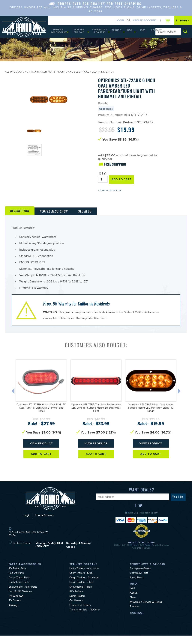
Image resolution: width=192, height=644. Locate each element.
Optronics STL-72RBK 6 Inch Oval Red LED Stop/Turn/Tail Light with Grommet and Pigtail (41, 417)
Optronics (106, 111)
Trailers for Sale (79, 32)
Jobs (139, 32)
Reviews (135, 615)
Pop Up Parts (16, 582)
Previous (11, 400)
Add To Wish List (111, 192)
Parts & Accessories (58, 32)
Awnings (14, 614)
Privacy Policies (142, 551)
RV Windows (16, 605)
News (133, 606)
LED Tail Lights (102, 74)
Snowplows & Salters (101, 32)
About (133, 602)
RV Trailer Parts (18, 577)
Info (127, 32)
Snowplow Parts (139, 582)
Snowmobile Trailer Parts (23, 596)
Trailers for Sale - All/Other (85, 619)
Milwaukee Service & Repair (146, 611)
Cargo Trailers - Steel (81, 591)
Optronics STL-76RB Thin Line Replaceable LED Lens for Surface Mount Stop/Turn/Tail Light (96, 417)
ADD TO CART (123, 181)
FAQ (132, 597)
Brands (116, 32)
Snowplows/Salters (141, 577)
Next (183, 400)
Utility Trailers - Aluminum (84, 577)
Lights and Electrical (74, 74)
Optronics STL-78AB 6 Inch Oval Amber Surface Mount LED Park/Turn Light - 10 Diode (151, 417)
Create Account (141, 21)
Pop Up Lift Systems (20, 600)
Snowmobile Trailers (81, 596)
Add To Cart (41, 463)
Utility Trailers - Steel (81, 582)
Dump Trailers (77, 605)
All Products (15, 74)
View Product (41, 452)
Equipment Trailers (80, 614)
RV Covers (15, 609)
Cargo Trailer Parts (41, 74)
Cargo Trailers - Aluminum (84, 586)
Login (116, 21)
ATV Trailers (76, 600)
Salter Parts (136, 586)
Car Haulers (76, 609)
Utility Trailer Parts (19, 591)
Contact (148, 32)
